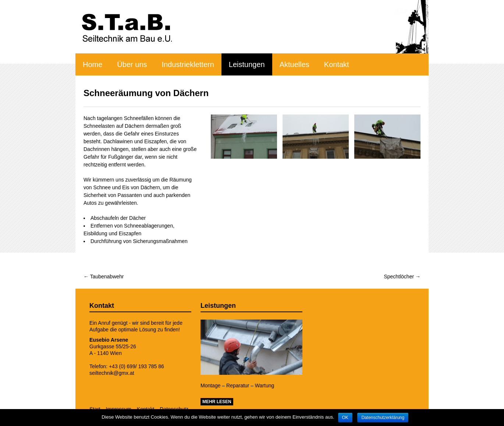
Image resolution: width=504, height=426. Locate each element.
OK (345, 418)
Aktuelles (294, 64)
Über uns (132, 64)
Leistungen (247, 64)
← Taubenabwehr (104, 277)
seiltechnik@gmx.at (112, 373)
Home (93, 64)
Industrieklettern (188, 64)
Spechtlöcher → (402, 277)
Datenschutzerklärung (383, 418)
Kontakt (337, 64)
